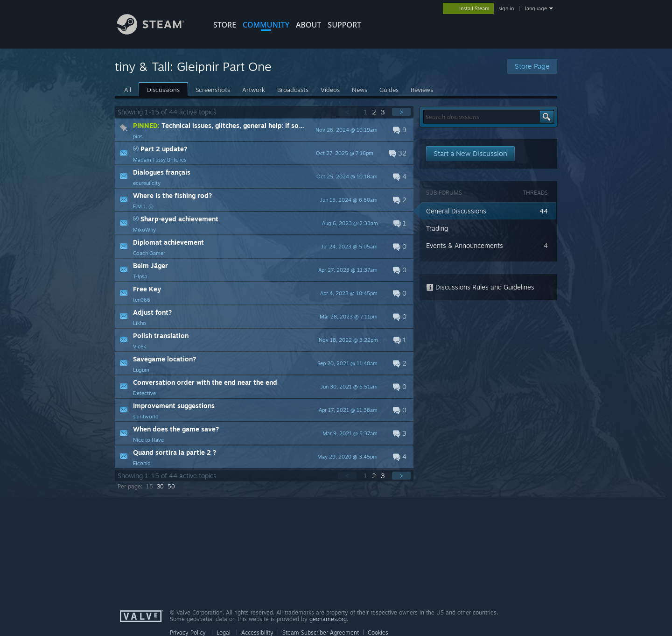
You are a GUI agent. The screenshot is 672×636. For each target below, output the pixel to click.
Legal (224, 632)
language (536, 8)
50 (171, 486)
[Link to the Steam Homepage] (158, 32)
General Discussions (456, 211)
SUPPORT (344, 25)
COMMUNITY (266, 25)
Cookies (378, 632)
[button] (264, 130)
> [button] (401, 112)
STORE (225, 25)
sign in (506, 8)
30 (160, 486)
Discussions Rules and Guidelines (480, 287)
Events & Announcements (465, 245)
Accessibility (257, 632)
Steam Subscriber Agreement (321, 632)
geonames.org (328, 619)
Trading (437, 228)
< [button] (347, 112)
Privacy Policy (188, 632)
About (308, 25)
